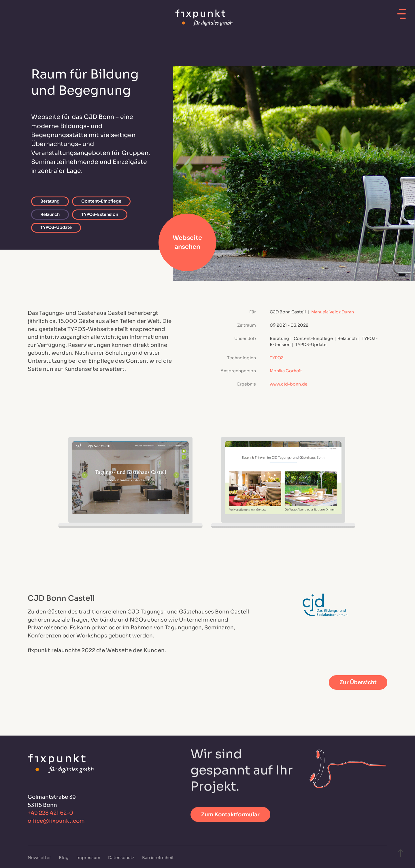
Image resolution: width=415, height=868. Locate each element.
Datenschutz (122, 858)
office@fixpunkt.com (56, 821)
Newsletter (40, 858)
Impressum (89, 858)
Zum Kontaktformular (230, 814)
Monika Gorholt (286, 371)
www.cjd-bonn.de (289, 384)
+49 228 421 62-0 (50, 813)
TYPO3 (277, 358)
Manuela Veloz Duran (333, 312)
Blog (64, 858)
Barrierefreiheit (158, 858)
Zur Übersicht (358, 682)
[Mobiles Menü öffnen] (401, 12)
